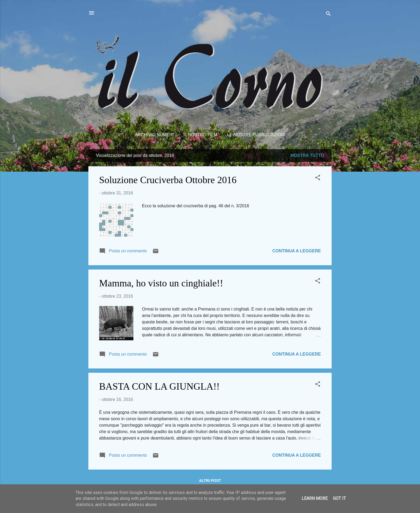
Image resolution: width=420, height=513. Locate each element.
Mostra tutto (307, 155)
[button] (318, 178)
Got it (339, 498)
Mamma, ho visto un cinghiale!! (161, 283)
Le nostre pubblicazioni (256, 135)
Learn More (315, 498)
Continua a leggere (297, 251)
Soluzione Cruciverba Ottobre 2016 (168, 180)
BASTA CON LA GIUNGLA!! (159, 386)
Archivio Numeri (154, 135)
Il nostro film (200, 135)
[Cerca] (328, 15)
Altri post (210, 481)
